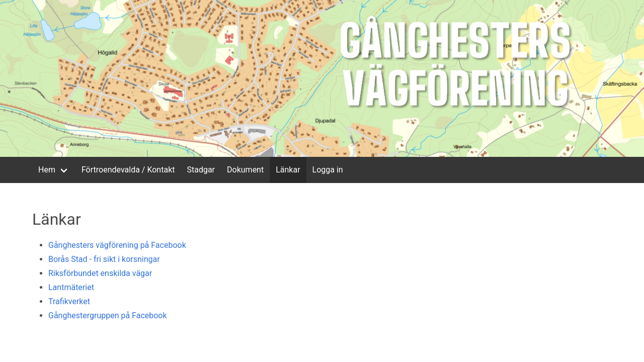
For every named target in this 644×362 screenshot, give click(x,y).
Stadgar (201, 170)
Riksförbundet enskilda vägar (100, 273)
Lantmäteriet (71, 287)
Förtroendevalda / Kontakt (128, 170)
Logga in (328, 170)
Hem (47, 170)
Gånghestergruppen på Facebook (108, 315)
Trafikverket (69, 301)
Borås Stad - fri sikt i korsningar (104, 259)
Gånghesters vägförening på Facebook (117, 245)
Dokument (245, 170)
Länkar (288, 170)
